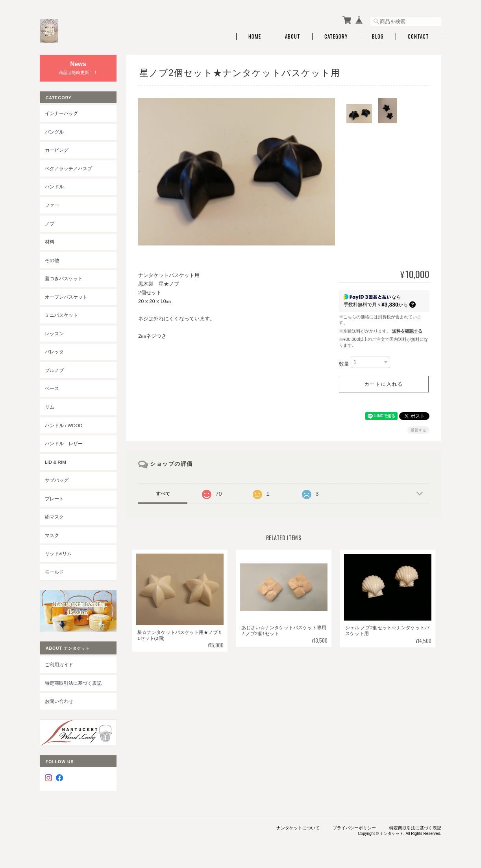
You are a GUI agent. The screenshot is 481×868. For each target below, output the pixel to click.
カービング (57, 150)
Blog (378, 36)
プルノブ (54, 370)
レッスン (54, 334)
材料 (50, 242)
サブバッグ (57, 480)
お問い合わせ (59, 701)
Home (255, 36)
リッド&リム (58, 553)
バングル (54, 132)
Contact (418, 36)
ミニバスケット (61, 315)
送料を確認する (407, 331)
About (293, 36)
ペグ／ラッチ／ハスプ (68, 168)
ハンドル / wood (64, 425)
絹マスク (54, 517)
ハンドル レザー (64, 443)
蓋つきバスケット (64, 278)
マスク (52, 535)
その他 (52, 260)
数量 (344, 364)
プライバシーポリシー (354, 828)
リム (50, 407)
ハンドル (54, 187)
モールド (54, 572)
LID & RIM (55, 462)
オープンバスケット (66, 297)
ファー (52, 205)
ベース (52, 388)
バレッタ (54, 352)
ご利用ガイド (59, 664)
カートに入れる (384, 384)
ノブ (50, 224)
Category (336, 36)
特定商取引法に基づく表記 (73, 683)
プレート (54, 499)
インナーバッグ (61, 113)
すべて (163, 494)
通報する (418, 430)
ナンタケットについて (298, 828)
